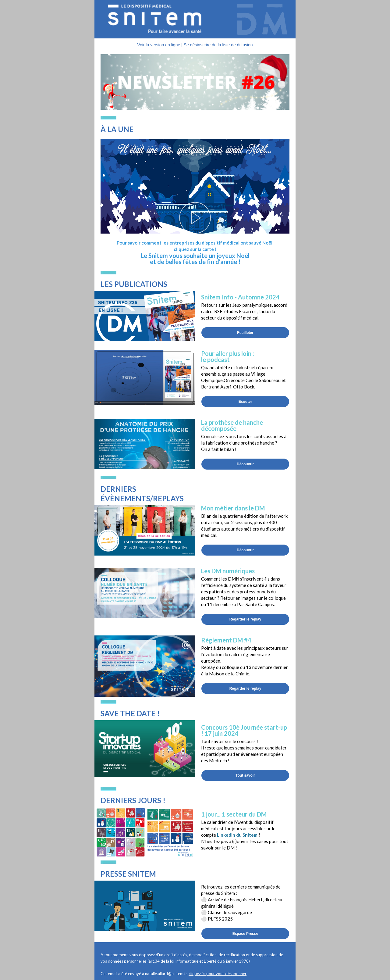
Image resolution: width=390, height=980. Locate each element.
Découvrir (245, 464)
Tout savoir (245, 775)
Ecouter (245, 402)
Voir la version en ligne (159, 45)
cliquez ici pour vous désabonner (218, 974)
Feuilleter (245, 333)
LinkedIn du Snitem (237, 835)
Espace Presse (245, 934)
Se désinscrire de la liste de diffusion (218, 45)
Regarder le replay (245, 619)
